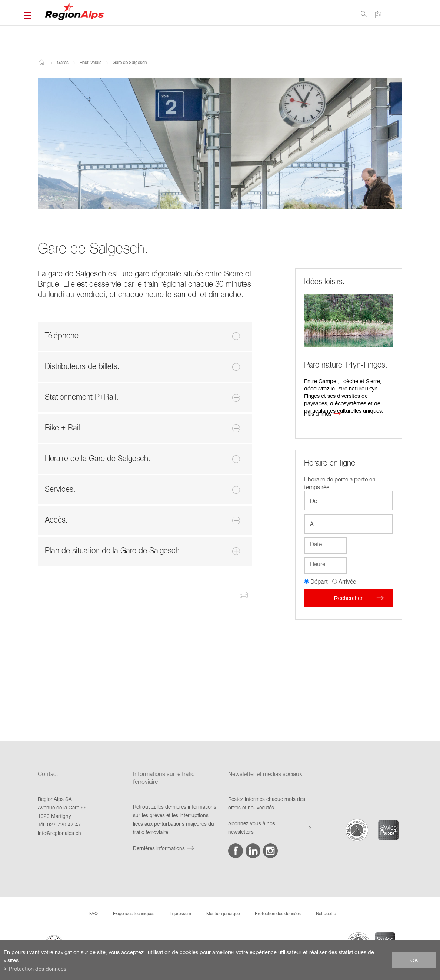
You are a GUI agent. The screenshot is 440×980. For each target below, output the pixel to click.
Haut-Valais (91, 62)
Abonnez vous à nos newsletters (271, 828)
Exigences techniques (134, 913)
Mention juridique (223, 913)
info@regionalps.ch (59, 833)
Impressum (180, 913)
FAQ (94, 913)
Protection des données (278, 913)
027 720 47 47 (64, 824)
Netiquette (326, 913)
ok (414, 960)
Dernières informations (164, 848)
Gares (63, 62)
